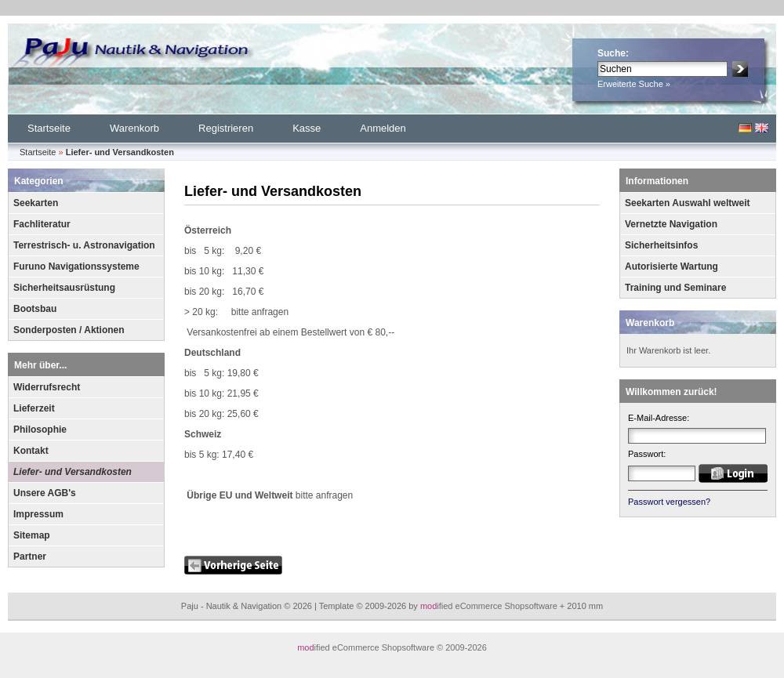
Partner (30, 557)
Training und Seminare (675, 288)
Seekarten (36, 203)
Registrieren (226, 128)
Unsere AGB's (45, 493)
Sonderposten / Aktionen (69, 330)
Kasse (307, 128)
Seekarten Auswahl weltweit (688, 203)
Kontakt (31, 451)
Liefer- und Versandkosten (73, 472)
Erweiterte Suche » (634, 84)
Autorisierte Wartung (671, 266)
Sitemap (32, 535)
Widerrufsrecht (47, 387)
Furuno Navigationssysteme (76, 266)
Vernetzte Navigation (671, 224)
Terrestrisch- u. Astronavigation (84, 245)
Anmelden (383, 128)
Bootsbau (35, 309)
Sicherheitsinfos (661, 245)
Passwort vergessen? (669, 502)
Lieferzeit (34, 408)
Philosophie (40, 430)
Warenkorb (134, 128)
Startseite (49, 128)
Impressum (38, 514)
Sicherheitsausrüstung (64, 288)
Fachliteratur (42, 224)
